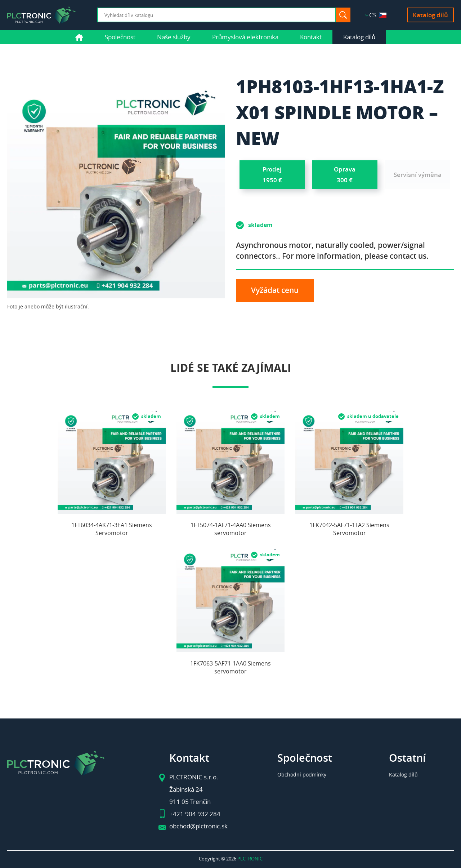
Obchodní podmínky (302, 774)
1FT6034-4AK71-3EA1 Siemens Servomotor (112, 529)
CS (378, 15)
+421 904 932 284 (195, 814)
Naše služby (174, 37)
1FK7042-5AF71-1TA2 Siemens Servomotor (349, 529)
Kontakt (311, 37)
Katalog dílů (430, 15)
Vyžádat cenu (275, 290)
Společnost (120, 37)
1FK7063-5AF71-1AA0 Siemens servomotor (230, 667)
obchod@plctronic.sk (198, 826)
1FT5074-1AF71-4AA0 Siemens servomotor (231, 529)
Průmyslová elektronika (245, 37)
